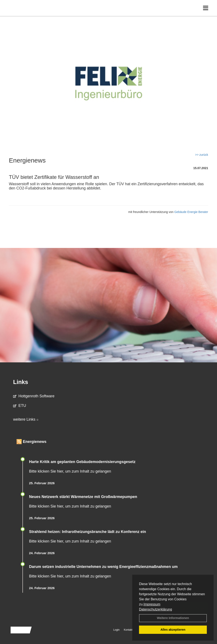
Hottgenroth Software (34, 396)
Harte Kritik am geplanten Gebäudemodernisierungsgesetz (82, 462)
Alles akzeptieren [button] (173, 630)
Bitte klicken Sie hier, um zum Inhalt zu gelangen (70, 471)
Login (116, 630)
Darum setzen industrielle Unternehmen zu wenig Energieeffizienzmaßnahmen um (103, 567)
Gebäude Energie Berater (191, 212)
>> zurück (202, 155)
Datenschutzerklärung (156, 609)
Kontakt (128, 630)
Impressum (152, 604)
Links (21, 382)
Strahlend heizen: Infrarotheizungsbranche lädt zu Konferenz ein (88, 532)
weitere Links (26, 419)
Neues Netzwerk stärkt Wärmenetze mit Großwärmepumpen (83, 497)
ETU (20, 406)
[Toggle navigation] (206, 12)
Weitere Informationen (173, 618)
